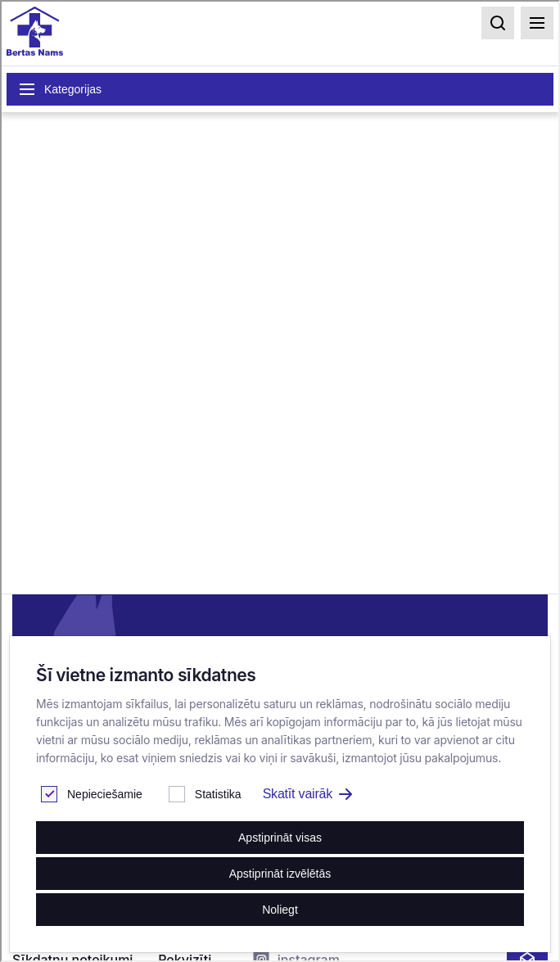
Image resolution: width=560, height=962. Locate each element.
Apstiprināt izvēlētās (280, 874)
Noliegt (280, 910)
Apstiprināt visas (280, 838)
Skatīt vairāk (307, 794)
